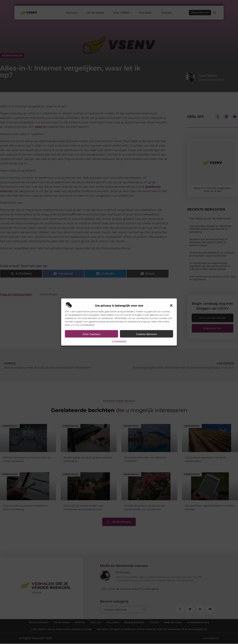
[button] (171, 305)
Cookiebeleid (119, 341)
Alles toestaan (92, 334)
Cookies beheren (147, 334)
